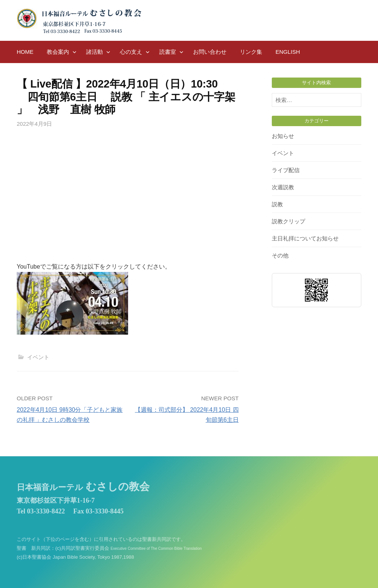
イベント (38, 357)
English (288, 52)
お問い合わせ (210, 52)
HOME (25, 52)
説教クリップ (289, 221)
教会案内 (58, 52)
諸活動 (94, 52)
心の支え (131, 52)
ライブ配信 (286, 170)
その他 (280, 255)
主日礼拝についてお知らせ (305, 238)
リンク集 (251, 52)
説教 (277, 204)
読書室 (168, 52)
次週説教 (283, 187)
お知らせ (283, 136)
